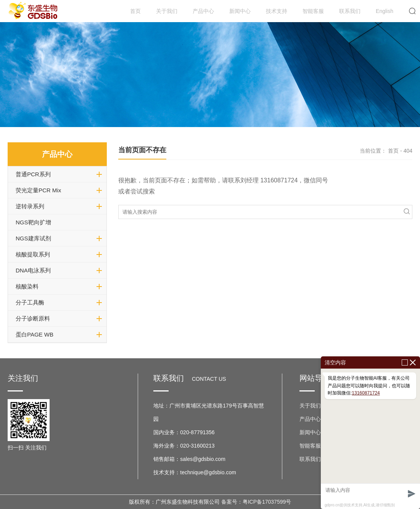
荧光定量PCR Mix (38, 190)
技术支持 (277, 11)
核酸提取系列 (33, 254)
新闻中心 (240, 11)
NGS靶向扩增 (33, 222)
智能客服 (313, 11)
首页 (135, 11)
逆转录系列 (30, 206)
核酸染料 (27, 286)
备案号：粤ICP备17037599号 (256, 502)
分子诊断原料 (33, 318)
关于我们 (167, 11)
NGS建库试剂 (33, 238)
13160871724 (366, 393)
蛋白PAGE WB (35, 334)
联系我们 (350, 11)
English (385, 11)
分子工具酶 (30, 302)
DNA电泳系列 (33, 270)
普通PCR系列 (33, 174)
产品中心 (203, 11)
